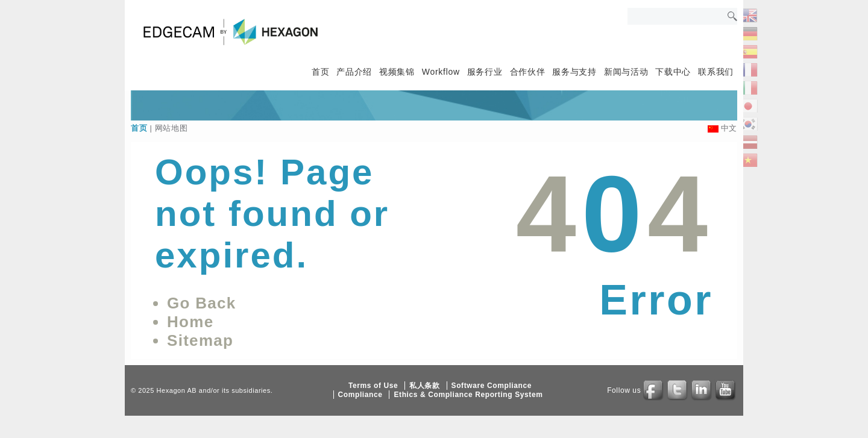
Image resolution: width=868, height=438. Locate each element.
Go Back (202, 303)
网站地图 (171, 128)
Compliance (360, 395)
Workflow (441, 72)
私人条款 (424, 386)
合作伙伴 (528, 72)
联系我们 (716, 72)
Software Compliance (492, 386)
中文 (729, 128)
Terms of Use (373, 386)
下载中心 (673, 72)
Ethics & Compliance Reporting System (468, 395)
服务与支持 (574, 72)
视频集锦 (397, 72)
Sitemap (200, 340)
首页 (320, 72)
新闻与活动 (626, 72)
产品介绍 (354, 72)
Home (190, 322)
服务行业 (485, 72)
